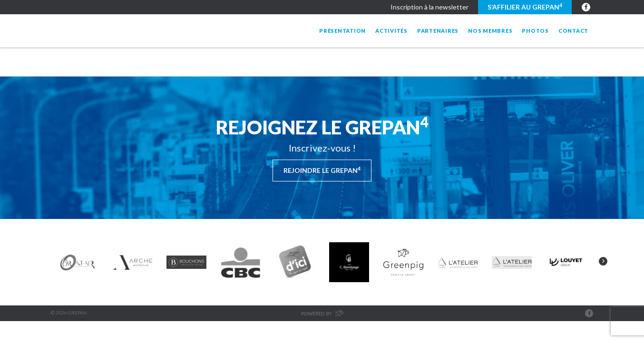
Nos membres (490, 31)
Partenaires (438, 31)
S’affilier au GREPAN (525, 7)
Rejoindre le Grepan (322, 170)
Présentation (342, 31)
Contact (573, 31)
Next (603, 261)
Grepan (128, 31)
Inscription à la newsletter (429, 7)
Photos (535, 31)
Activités (391, 31)
